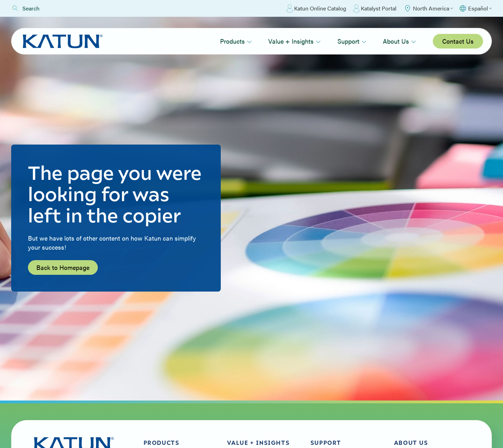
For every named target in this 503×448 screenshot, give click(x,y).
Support (352, 41)
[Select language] (475, 8)
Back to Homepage (63, 267)
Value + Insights (294, 41)
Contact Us (458, 41)
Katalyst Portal (375, 8)
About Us (399, 41)
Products (236, 41)
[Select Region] (428, 8)
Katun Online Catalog (316, 8)
